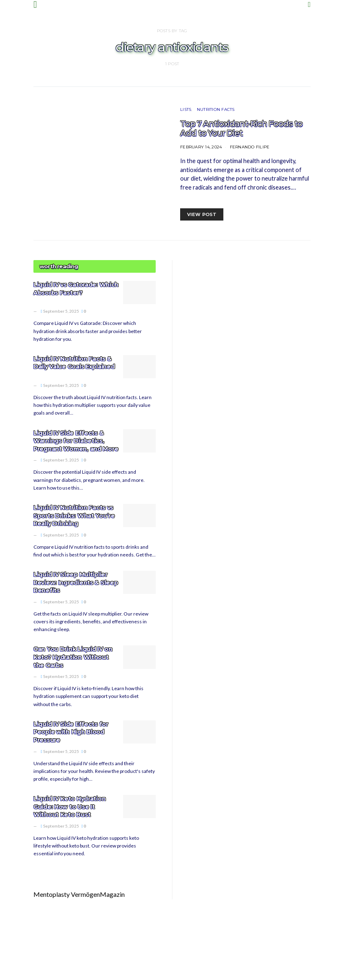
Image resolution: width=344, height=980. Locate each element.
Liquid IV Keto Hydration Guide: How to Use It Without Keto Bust (69, 807)
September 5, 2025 (60, 311)
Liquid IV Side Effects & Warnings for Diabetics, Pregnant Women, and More (76, 441)
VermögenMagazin (98, 894)
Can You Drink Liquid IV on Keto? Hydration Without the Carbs (73, 657)
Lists (186, 109)
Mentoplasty (52, 894)
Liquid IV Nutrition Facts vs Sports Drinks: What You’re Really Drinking (74, 515)
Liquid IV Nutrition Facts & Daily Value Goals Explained (74, 363)
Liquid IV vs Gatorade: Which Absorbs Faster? (76, 289)
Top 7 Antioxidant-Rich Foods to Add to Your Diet (241, 128)
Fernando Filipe (250, 147)
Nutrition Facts (216, 109)
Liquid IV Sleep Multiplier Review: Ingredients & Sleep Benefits (76, 582)
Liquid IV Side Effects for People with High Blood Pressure (71, 732)
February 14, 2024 (201, 147)
